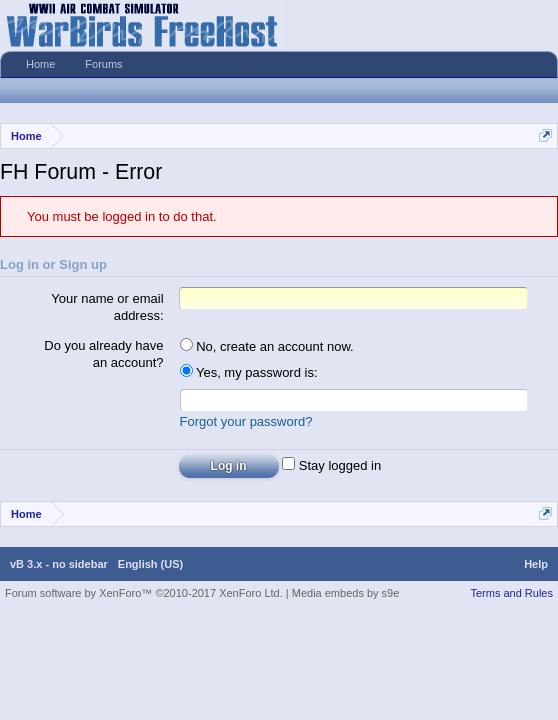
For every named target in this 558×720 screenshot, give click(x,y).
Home (40, 64)
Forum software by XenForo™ (144, 596)
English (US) (150, 567)
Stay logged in (331, 468)
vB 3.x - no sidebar (59, 567)
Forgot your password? (246, 424)
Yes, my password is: (249, 372)
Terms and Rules (511, 596)
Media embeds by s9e (346, 596)
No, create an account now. (267, 346)
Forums (103, 64)
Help (536, 567)
